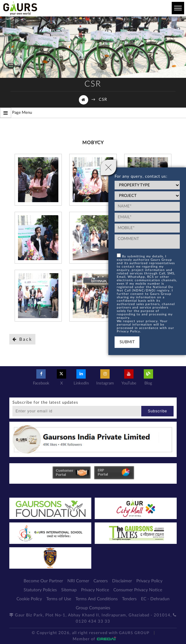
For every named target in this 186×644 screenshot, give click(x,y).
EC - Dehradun (155, 599)
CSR (103, 100)
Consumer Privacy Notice (138, 590)
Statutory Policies (40, 590)
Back (22, 339)
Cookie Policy (29, 599)
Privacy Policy (149, 581)
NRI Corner (78, 581)
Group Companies (93, 608)
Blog (148, 377)
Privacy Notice (95, 590)
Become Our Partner (43, 581)
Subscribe (157, 411)
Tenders (129, 599)
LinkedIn (81, 377)
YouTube (129, 377)
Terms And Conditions (97, 599)
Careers (101, 581)
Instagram (105, 377)
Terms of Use (59, 599)
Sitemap (69, 590)
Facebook (41, 377)
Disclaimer (122, 581)
